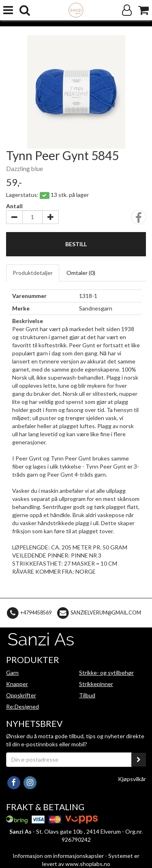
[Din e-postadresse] (69, 760)
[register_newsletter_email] (139, 760)
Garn (12, 673)
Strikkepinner (96, 684)
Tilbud (87, 695)
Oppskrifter (21, 695)
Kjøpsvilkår (132, 779)
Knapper (17, 684)
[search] (25, 10)
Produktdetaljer (33, 273)
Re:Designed (22, 706)
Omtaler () (81, 273)
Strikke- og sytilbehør (106, 673)
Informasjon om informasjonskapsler (58, 856)
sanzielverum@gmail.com (106, 612)
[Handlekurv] (143, 10)
